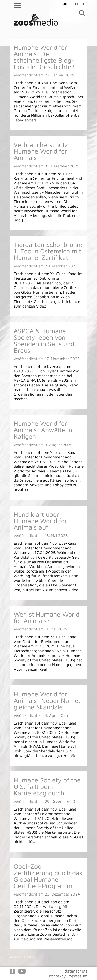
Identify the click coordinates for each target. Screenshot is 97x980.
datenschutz (76, 971)
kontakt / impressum (68, 976)
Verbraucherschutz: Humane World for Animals (42, 151)
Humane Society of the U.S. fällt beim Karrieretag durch (47, 786)
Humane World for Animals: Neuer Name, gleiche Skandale (47, 700)
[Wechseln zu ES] (84, 4)
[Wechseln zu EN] (74, 4)
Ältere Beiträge (23, 957)
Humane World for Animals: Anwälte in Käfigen (43, 430)
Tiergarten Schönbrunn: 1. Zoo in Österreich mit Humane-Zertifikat (48, 251)
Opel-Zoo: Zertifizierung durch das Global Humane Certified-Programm (48, 876)
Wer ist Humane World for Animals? (47, 617)
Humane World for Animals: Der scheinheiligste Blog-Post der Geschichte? (44, 57)
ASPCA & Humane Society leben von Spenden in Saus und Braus (44, 340)
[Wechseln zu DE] (64, 4)
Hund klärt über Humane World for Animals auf (40, 521)
